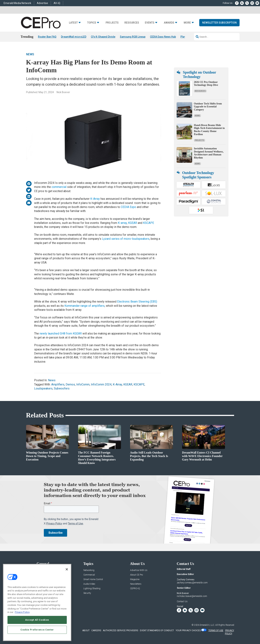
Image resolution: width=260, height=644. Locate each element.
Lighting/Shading (92, 589)
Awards (169, 23)
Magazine (135, 579)
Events (150, 23)
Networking (89, 570)
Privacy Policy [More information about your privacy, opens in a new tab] (22, 612)
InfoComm (83, 384)
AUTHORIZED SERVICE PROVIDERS (121, 630)
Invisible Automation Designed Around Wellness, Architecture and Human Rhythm (209, 153)
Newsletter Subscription (219, 23)
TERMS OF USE (216, 630)
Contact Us (182, 602)
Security (87, 593)
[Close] (67, 569)
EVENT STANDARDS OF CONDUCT (157, 630)
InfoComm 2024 (101, 384)
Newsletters (136, 584)
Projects (112, 23)
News (30, 54)
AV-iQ (57, 3)
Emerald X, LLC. (207, 625)
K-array (122, 223)
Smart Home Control (93, 579)
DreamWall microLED (74, 37)
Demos (70, 384)
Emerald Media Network (17, 3)
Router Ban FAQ (47, 37)
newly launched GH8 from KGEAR (61, 334)
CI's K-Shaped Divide (103, 37)
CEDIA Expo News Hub (163, 37)
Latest (73, 23)
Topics (92, 23)
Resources (132, 23)
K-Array (95, 199)
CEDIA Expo (128, 207)
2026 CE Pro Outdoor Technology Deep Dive (206, 84)
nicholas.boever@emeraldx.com (192, 596)
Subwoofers (62, 388)
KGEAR (133, 223)
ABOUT (86, 630)
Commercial (89, 575)
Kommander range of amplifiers (84, 306)
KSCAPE (149, 223)
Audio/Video (89, 584)
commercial (59, 187)
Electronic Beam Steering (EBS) (137, 302)
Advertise (42, 3)
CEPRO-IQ (135, 589)
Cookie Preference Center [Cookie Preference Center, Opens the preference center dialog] (37, 630)
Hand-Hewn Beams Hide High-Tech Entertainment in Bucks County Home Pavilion (209, 130)
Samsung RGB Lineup (133, 37)
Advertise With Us (139, 570)
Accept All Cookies (37, 620)
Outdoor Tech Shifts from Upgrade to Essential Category (208, 107)
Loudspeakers (43, 388)
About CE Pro (136, 575)
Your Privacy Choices (188, 630)
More (187, 23)
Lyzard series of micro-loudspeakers (126, 239)
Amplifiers (58, 384)
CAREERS (96, 630)
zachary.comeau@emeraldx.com (192, 583)
